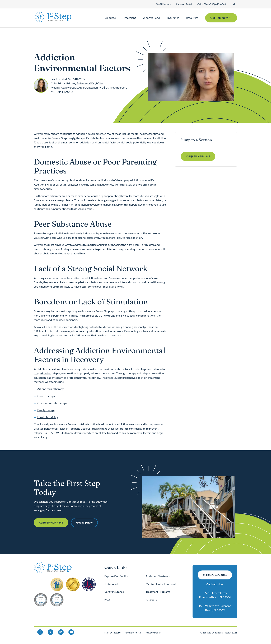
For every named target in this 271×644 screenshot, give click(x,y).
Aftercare (151, 599)
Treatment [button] (130, 18)
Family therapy (46, 410)
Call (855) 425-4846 (198, 156)
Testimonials (112, 584)
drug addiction (43, 373)
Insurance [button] (173, 18)
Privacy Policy (153, 633)
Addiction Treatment (158, 576)
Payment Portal (184, 4)
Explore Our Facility (116, 576)
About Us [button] (111, 18)
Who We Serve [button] (152, 18)
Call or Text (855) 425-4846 (212, 4)
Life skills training (48, 417)
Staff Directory (163, 4)
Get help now (84, 522)
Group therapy (46, 396)
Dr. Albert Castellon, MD (89, 87)
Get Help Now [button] (219, 18)
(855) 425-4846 (58, 433)
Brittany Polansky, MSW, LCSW (85, 83)
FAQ (107, 599)
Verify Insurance (114, 592)
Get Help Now (215, 584)
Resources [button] (192, 18)
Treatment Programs (158, 592)
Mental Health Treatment (161, 584)
